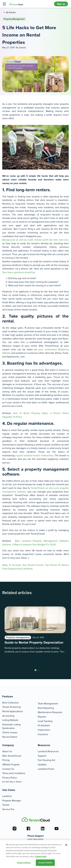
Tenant (6, 805)
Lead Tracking (45, 721)
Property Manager (12, 801)
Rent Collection (11, 703)
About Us (7, 751)
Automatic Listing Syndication (11, 726)
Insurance (43, 734)
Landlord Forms (46, 769)
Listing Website (10, 720)
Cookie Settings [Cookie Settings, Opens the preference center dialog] (24, 863)
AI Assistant (44, 725)
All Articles (11, 12)
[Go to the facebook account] (29, 829)
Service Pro (8, 809)
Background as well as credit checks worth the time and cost (35, 240)
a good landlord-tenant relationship (34, 455)
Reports (42, 717)
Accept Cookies (45, 863)
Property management (14, 19)
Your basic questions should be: (19, 272)
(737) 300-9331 (35, 840)
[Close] (66, 845)
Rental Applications (13, 711)
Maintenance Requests (50, 712)
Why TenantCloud (12, 756)
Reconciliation (10, 737)
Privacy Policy (10, 778)
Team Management (48, 704)
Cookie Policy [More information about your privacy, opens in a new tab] (41, 856)
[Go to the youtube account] (57, 829)
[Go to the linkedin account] (42, 829)
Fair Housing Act (46, 760)
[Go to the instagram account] (14, 829)
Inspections (44, 730)
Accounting (8, 716)
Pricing (6, 760)
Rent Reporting (46, 708)
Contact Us (8, 769)
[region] (35, 854)
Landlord (7, 796)
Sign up (61, 4)
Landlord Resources (48, 751)
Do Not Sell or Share (12, 782)
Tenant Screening (12, 707)
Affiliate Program (11, 765)
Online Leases (10, 732)
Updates (42, 765)
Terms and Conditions (14, 773)
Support (42, 756)
